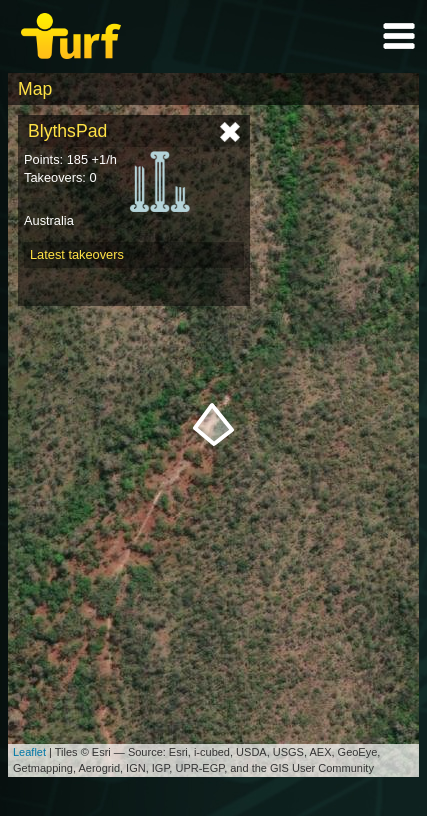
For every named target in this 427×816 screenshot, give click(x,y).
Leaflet (29, 752)
